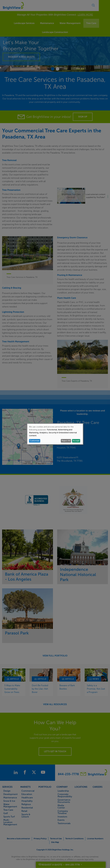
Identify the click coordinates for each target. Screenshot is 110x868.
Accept (76, 441)
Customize (35, 441)
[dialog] (55, 434)
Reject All (66, 441)
